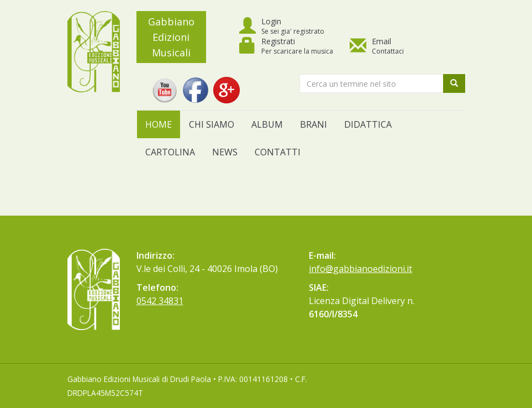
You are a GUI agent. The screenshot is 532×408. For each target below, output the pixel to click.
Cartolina (170, 152)
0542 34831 (160, 301)
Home (159, 124)
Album (267, 124)
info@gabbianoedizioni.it (360, 269)
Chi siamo (212, 124)
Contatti (278, 152)
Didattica (368, 124)
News (225, 152)
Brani (314, 124)
